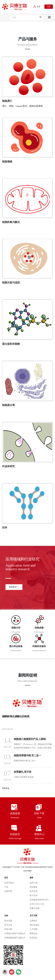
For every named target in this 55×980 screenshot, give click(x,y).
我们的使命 (35, 925)
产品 (6, 887)
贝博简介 (34, 921)
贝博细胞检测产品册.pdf (15, 938)
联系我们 (34, 938)
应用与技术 (9, 883)
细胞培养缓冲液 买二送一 (27, 756)
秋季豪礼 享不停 (22, 772)
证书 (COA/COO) (37, 904)
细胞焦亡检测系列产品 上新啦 (30, 739)
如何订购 (34, 883)
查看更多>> (14, 587)
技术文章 (8, 925)
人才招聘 (34, 929)
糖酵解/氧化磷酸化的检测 (16, 716)
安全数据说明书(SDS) (39, 900)
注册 (49, 7)
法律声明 (8, 891)
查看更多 (6, 788)
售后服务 (34, 887)
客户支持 (34, 896)
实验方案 (8, 929)
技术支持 (34, 891)
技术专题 (8, 921)
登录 (37, 7)
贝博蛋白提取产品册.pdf (15, 933)
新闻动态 (34, 933)
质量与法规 (35, 908)
